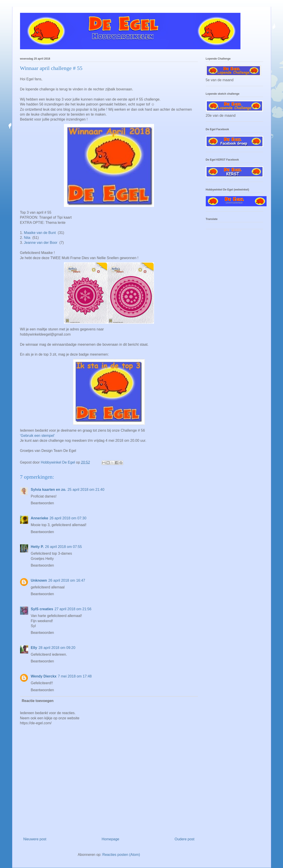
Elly (34, 648)
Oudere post (184, 839)
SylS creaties (42, 609)
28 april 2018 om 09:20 (57, 648)
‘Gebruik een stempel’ (37, 436)
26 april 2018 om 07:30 (68, 518)
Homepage (110, 839)
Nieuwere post (35, 839)
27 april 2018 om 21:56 (73, 609)
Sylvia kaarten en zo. (49, 490)
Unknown (39, 580)
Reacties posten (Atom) (121, 855)
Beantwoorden (42, 503)
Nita (27, 238)
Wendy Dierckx (44, 676)
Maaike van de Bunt (40, 233)
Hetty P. (37, 547)
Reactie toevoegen (38, 701)
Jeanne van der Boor (41, 243)
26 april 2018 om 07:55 (63, 547)
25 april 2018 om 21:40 (86, 490)
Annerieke (40, 518)
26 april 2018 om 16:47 (67, 580)
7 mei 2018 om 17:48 (75, 676)
